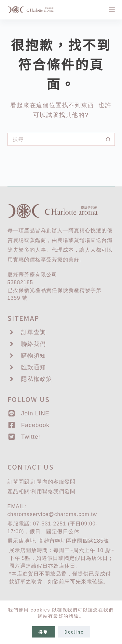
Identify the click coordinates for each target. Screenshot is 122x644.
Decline (74, 632)
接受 (43, 632)
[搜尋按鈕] (108, 139)
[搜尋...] (55, 139)
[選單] (112, 10)
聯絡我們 (53, 492)
